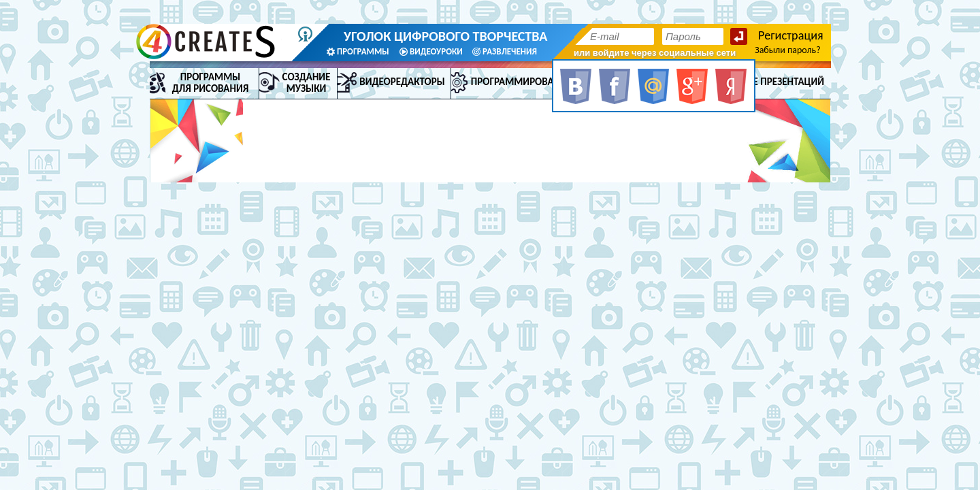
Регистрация (791, 35)
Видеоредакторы (402, 82)
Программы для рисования (211, 83)
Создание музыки (307, 83)
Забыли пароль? (788, 50)
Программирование (521, 82)
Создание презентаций (767, 82)
